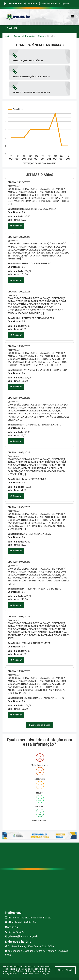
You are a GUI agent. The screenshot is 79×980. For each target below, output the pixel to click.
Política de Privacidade (27, 971)
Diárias (41, 36)
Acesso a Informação (24, 36)
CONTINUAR (65, 970)
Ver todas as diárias (39, 725)
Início (8, 36)
